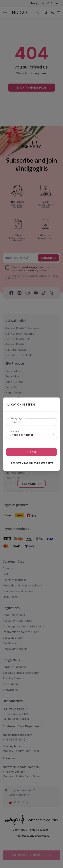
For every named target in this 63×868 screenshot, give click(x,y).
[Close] (52, 405)
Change (32, 452)
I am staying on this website (32, 463)
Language (14, 431)
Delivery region (17, 418)
